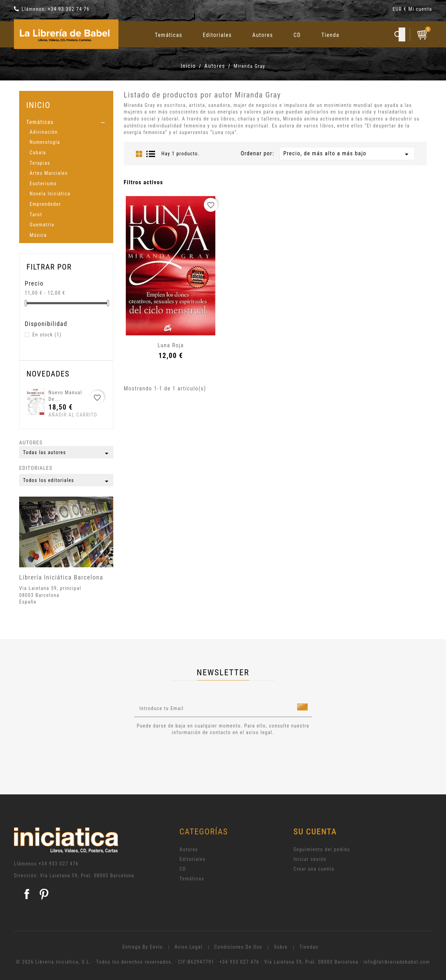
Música (38, 235)
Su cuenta (315, 832)
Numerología (45, 142)
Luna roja (171, 345)
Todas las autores (67, 453)
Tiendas (309, 947)
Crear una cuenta (314, 869)
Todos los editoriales (67, 481)
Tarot (36, 215)
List (151, 154)
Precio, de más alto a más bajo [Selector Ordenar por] (347, 154)
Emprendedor (45, 204)
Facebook (27, 894)
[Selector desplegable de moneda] (401, 10)
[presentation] (192, 755)
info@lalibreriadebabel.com (397, 962)
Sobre (281, 947)
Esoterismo (43, 184)
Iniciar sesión (310, 859)
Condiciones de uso (238, 947)
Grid (139, 154)
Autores (263, 35)
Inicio (38, 105)
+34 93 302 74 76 (69, 9)
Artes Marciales (49, 173)
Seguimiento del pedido (322, 849)
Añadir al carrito (61, 415)
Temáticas (168, 35)
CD (297, 35)
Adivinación (44, 132)
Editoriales (217, 35)
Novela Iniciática (50, 194)
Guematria (42, 225)
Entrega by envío (143, 947)
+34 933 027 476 (59, 864)
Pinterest (44, 894)
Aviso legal (189, 947)
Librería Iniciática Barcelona (61, 577)
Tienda (330, 35)
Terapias (40, 163)
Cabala (38, 153)
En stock (47, 335)
